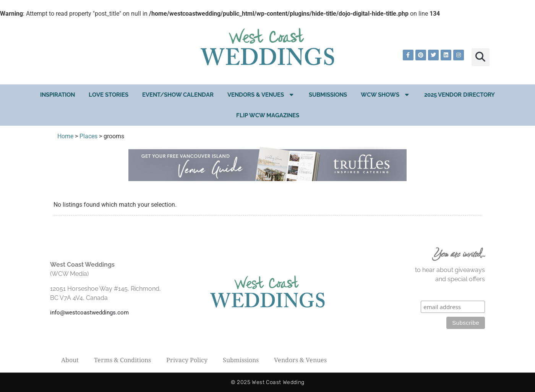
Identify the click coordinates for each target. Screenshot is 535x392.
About (70, 360)
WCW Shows (386, 95)
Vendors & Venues (261, 95)
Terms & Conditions (122, 360)
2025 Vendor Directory (460, 95)
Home (65, 136)
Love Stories (109, 95)
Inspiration (58, 95)
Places (88, 136)
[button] (481, 57)
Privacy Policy (187, 360)
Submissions (328, 95)
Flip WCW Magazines (268, 115)
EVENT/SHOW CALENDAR (178, 95)
